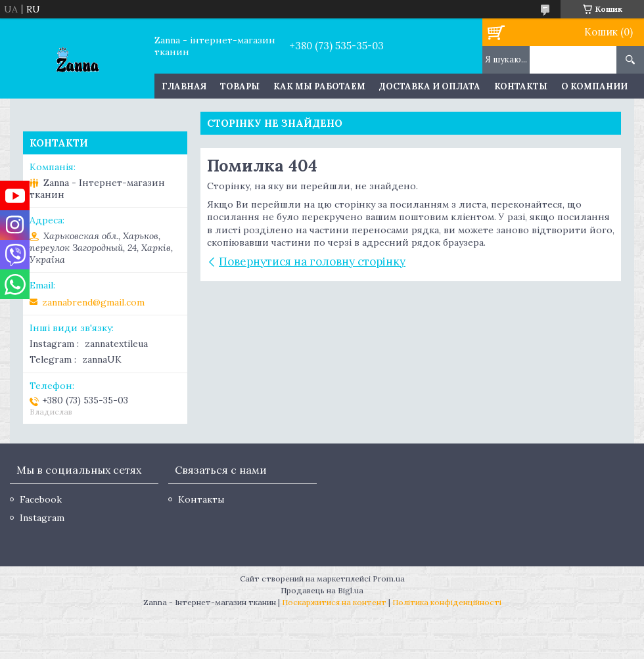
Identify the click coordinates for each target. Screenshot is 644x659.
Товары (240, 86)
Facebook (41, 499)
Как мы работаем (319, 86)
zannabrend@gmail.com (93, 302)
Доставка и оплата (430, 86)
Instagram (42, 518)
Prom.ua (389, 579)
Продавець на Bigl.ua (322, 590)
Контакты (521, 86)
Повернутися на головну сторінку (312, 261)
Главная (184, 86)
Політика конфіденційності (447, 602)
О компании (594, 86)
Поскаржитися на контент (334, 602)
